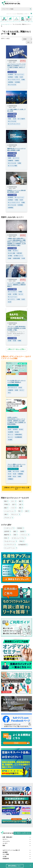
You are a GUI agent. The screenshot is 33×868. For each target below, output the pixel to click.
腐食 (23, 80)
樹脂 (10, 251)
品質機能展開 (18, 437)
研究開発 (17, 82)
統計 (10, 119)
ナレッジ (11, 435)
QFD (10, 429)
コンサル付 (16, 471)
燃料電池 (11, 82)
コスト (22, 390)
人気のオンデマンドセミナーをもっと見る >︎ (16, 488)
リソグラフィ (12, 299)
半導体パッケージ (18, 256)
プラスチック (9, 518)
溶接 (10, 476)
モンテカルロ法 (12, 85)
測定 (21, 508)
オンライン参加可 (12, 72)
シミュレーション (19, 74)
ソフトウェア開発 (12, 166)
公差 (15, 474)
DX (9, 393)
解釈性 (17, 161)
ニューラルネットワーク (14, 80)
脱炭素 (23, 531)
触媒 (10, 258)
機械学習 (11, 161)
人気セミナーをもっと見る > (16, 349)
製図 (10, 471)
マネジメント (15, 514)
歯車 (19, 476)
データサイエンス (12, 388)
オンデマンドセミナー (13, 385)
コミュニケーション (10, 548)
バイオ (21, 294)
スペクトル (16, 158)
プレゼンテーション (10, 541)
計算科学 (11, 74)
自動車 (10, 440)
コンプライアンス (10, 545)
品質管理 (11, 432)
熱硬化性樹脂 (16, 258)
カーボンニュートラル (19, 538)
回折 (10, 294)
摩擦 (18, 299)
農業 (19, 341)
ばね (14, 476)
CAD (10, 474)
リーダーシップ (9, 528)
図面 (22, 471)
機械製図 (20, 474)
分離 (6, 514)
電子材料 (19, 253)
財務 (16, 390)
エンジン (11, 437)
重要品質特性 (18, 435)
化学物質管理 (23, 545)
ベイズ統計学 (21, 119)
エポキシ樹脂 (12, 253)
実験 (19, 163)
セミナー (8, 24)
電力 (20, 511)
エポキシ (15, 251)
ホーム (3, 24)
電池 (16, 77)
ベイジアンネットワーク (14, 124)
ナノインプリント (12, 292)
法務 (14, 341)
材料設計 (11, 77)
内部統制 (20, 528)
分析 (14, 119)
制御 (6, 501)
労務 (15, 535)
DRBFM (15, 429)
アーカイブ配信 (12, 116)
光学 (23, 299)
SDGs (7, 538)
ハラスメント (25, 535)
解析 (10, 158)
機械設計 (11, 479)
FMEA (21, 429)
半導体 (10, 256)
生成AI (17, 432)
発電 (10, 341)
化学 (21, 77)
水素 (23, 258)
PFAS (22, 541)
